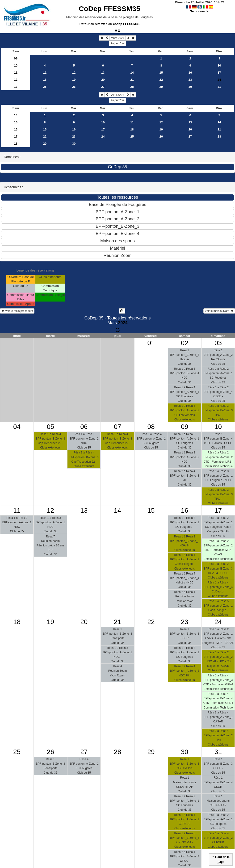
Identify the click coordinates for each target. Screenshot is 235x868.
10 (16, 65)
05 (50, 427)
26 (74, 87)
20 (103, 80)
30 (190, 87)
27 (103, 87)
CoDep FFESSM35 (109, 9)
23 (190, 80)
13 (103, 73)
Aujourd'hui (117, 43)
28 (132, 87)
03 (218, 343)
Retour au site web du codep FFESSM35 (109, 24)
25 (45, 87)
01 (151, 343)
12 (74, 73)
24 (103, 136)
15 (161, 73)
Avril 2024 (117, 95)
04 (17, 427)
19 (74, 80)
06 (84, 427)
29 (161, 87)
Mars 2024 (118, 38)
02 (185, 343)
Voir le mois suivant (219, 311)
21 (132, 80)
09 (16, 58)
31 (219, 87)
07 (117, 427)
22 (161, 80)
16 (190, 73)
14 (132, 73)
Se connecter (200, 11)
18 (45, 80)
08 (151, 427)
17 (219, 73)
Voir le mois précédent (17, 311)
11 (16, 73)
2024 (123, 323)
